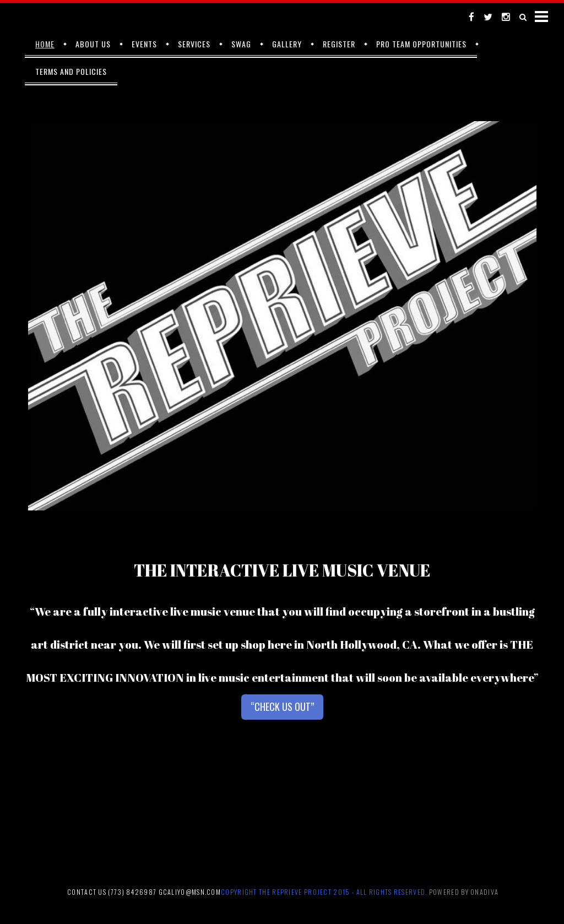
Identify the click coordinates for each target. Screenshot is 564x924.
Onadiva (484, 892)
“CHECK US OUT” (282, 706)
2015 (341, 892)
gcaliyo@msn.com (190, 892)
